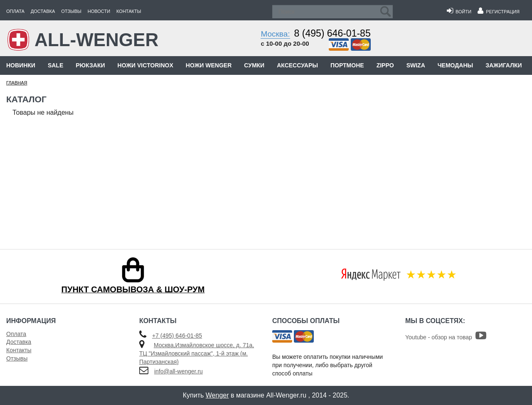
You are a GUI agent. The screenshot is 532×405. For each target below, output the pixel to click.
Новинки (21, 65)
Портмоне (347, 65)
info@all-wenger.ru (179, 371)
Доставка (43, 11)
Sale (55, 65)
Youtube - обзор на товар (446, 337)
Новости (99, 11)
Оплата (15, 11)
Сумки (254, 65)
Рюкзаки (90, 65)
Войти (459, 12)
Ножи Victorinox (145, 65)
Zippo (385, 65)
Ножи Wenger (209, 65)
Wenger (217, 395)
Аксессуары (297, 65)
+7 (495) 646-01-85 (177, 336)
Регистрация (499, 12)
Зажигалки (504, 65)
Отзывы (71, 11)
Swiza (416, 65)
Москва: (275, 34)
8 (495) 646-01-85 (332, 33)
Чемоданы (455, 65)
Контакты (129, 11)
